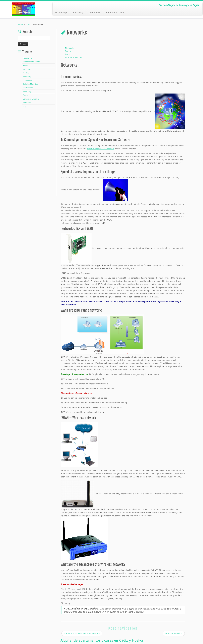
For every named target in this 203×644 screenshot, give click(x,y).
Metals (26, 65)
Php (24, 106)
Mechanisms (28, 88)
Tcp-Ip (68, 51)
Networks (27, 103)
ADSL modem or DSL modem (101, 149)
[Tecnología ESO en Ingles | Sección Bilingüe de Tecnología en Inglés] (23, 9)
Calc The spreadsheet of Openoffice (82, 633)
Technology (61, 12)
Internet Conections (75, 57)
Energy (26, 95)
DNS (67, 54)
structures (27, 69)
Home (21, 24)
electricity (27, 76)
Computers (94, 12)
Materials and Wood (32, 62)
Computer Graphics (31, 99)
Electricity (78, 12)
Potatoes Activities (116, 12)
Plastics (26, 73)
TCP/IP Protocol (174, 633)
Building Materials (30, 84)
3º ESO (29, 24)
